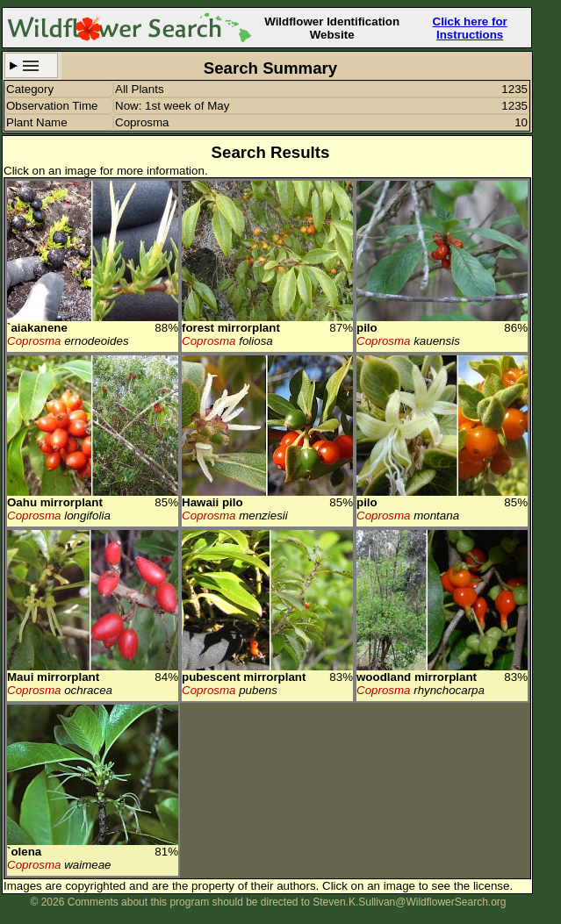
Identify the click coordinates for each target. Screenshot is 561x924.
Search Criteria (31, 65)
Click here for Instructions (470, 28)
